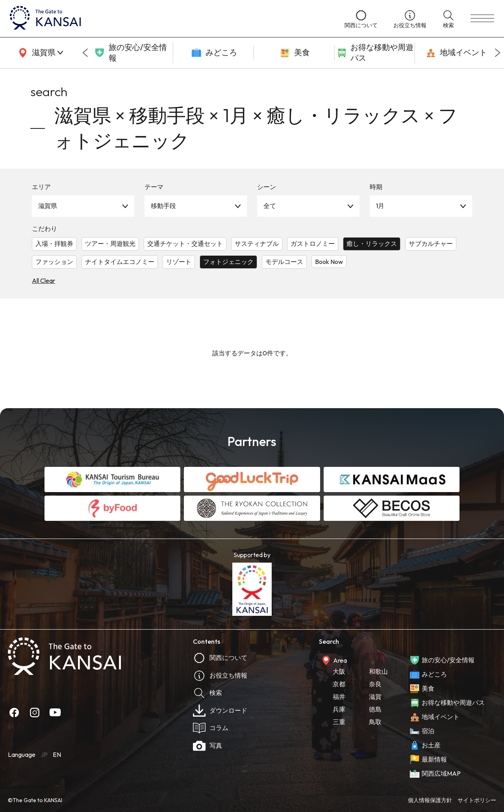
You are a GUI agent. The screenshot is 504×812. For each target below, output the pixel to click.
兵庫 (339, 709)
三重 (339, 722)
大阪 (339, 671)
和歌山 (378, 671)
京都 (339, 684)
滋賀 (375, 697)
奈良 (375, 684)
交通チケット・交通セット (185, 243)
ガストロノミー (313, 243)
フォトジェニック (228, 262)
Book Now (329, 262)
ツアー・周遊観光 (110, 243)
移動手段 (163, 206)
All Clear (44, 281)
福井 (339, 697)
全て (270, 206)
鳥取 (375, 722)
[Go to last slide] (85, 53)
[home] (169, 19)
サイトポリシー (477, 800)
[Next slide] (498, 53)
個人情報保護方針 (430, 800)
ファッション (54, 262)
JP (44, 754)
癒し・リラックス (372, 243)
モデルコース (284, 262)
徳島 (375, 709)
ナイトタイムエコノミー (120, 262)
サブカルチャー (431, 243)
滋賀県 (48, 206)
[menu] (482, 19)
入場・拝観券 (54, 243)
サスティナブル (257, 243)
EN (57, 754)
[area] (39, 53)
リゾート (179, 262)
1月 (380, 206)
